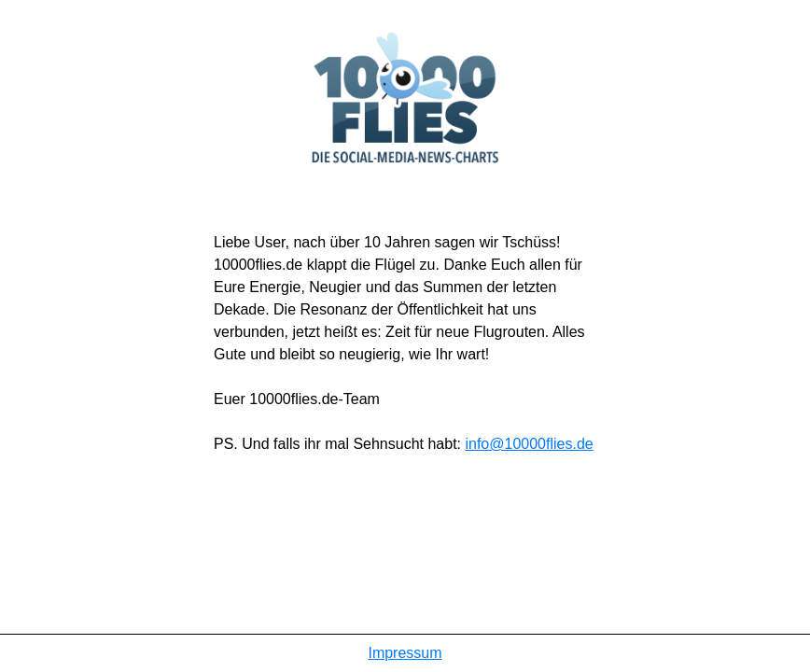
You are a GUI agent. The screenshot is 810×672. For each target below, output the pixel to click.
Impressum (405, 653)
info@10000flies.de (529, 444)
